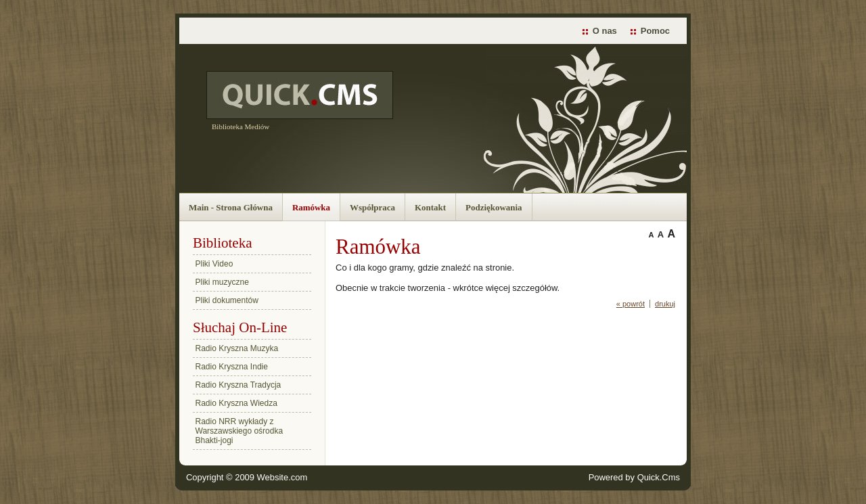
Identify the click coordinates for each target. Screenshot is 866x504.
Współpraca (372, 207)
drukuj (665, 304)
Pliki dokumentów (227, 300)
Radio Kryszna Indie (232, 367)
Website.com (282, 477)
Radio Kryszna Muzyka (237, 348)
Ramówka (311, 207)
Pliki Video (214, 264)
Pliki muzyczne (222, 282)
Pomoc (655, 31)
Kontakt (430, 207)
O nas (605, 31)
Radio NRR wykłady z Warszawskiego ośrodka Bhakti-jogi (240, 431)
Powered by (634, 477)
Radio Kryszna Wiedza (236, 403)
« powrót (631, 304)
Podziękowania (494, 207)
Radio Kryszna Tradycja (238, 385)
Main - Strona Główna (231, 207)
